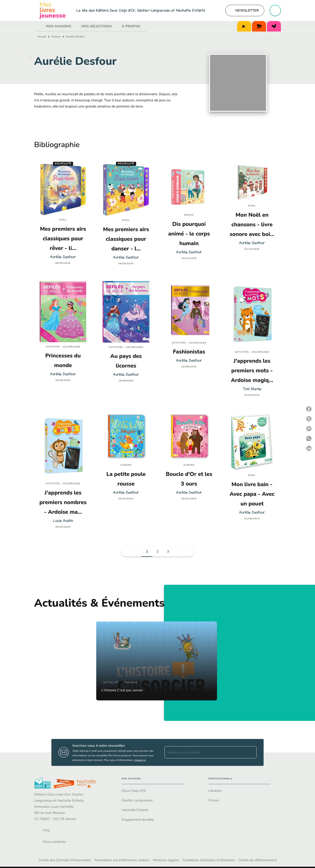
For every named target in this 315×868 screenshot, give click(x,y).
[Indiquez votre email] (205, 752)
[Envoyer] (251, 752)
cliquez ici (140, 760)
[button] (245, 11)
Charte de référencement (257, 860)
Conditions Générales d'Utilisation (209, 860)
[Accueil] (52, 10)
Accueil (42, 37)
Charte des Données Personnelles (65, 860)
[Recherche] (275, 11)
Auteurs (56, 37)
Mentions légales (166, 860)
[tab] (39, 26)
